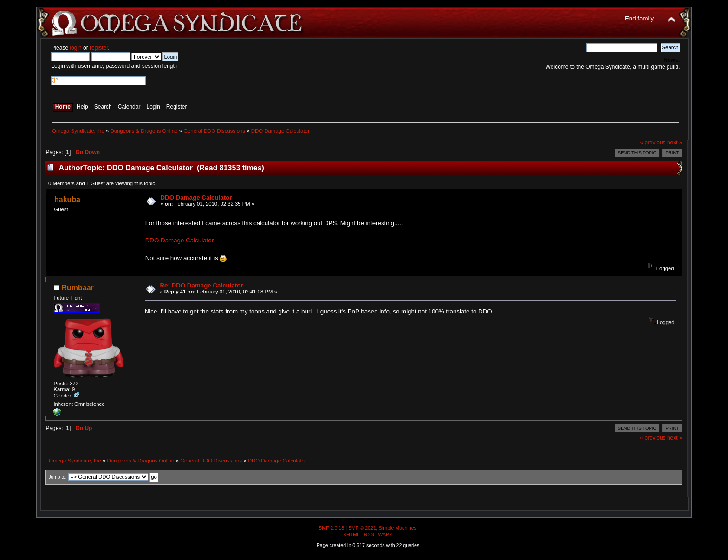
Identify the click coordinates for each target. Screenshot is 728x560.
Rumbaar (77, 288)
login (75, 48)
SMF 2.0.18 (331, 528)
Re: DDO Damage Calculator (201, 285)
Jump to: (57, 477)
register (99, 48)
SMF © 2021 (362, 528)
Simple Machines (398, 528)
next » (675, 143)
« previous (653, 143)
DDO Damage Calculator (196, 198)
